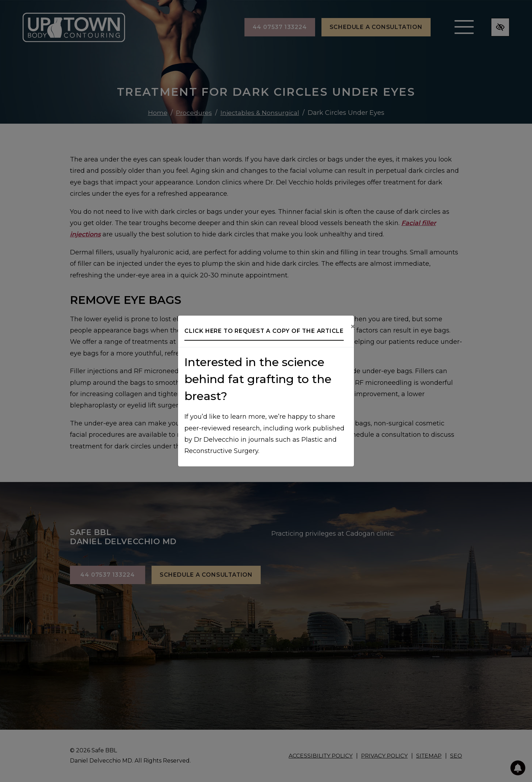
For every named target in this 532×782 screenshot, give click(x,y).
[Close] (353, 327)
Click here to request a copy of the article (264, 331)
